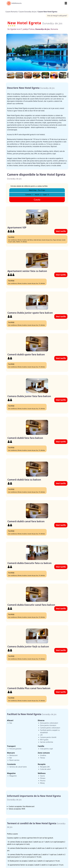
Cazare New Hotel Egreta (47, 12)
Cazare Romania (12, 12)
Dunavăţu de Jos (52, 23)
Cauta (37, 200)
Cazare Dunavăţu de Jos (28, 12)
